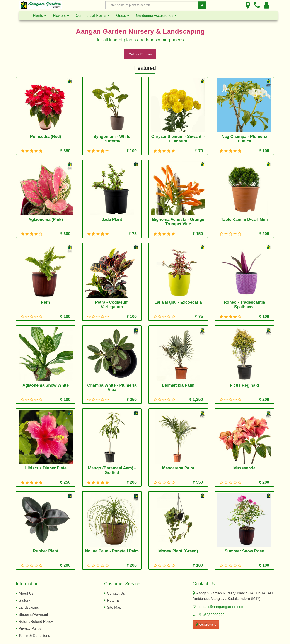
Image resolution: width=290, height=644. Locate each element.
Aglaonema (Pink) (46, 220)
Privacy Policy (30, 629)
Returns (113, 600)
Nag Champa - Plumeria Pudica (244, 139)
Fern (46, 302)
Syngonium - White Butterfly (112, 139)
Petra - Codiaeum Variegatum (112, 305)
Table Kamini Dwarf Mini (244, 220)
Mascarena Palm (178, 468)
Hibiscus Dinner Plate (46, 468)
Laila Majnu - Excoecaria (178, 302)
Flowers (61, 15)
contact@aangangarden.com (221, 607)
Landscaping (29, 607)
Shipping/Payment (33, 614)
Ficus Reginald (244, 385)
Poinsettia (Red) (46, 137)
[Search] (202, 5)
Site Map (114, 607)
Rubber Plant (46, 551)
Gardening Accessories (156, 15)
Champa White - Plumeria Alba (112, 388)
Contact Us (116, 593)
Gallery (24, 600)
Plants (40, 15)
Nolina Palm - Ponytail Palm (112, 551)
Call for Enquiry (140, 54)
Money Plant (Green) (178, 551)
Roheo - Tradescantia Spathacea (244, 305)
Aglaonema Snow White (46, 385)
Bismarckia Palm (178, 385)
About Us (26, 593)
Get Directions (206, 624)
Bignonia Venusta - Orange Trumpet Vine (178, 222)
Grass (123, 15)
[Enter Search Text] (152, 5)
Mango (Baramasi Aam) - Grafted (112, 470)
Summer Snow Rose (244, 551)
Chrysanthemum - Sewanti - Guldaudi (178, 139)
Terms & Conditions (34, 636)
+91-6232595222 (211, 615)
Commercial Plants (93, 15)
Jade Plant (112, 220)
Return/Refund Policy (36, 622)
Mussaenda (244, 468)
